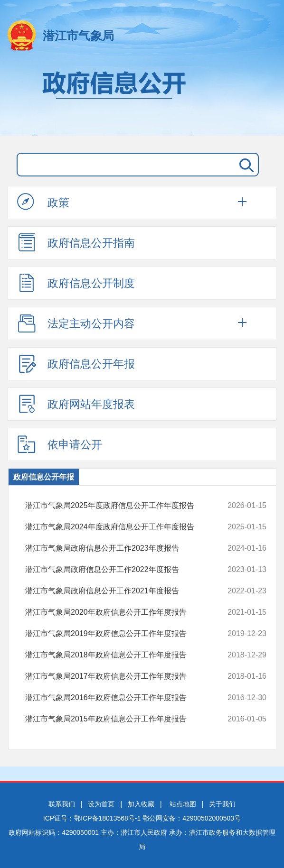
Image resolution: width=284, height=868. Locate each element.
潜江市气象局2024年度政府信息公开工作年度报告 (124, 527)
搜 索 (245, 165)
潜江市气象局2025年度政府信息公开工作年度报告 (124, 506)
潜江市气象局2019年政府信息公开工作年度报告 (124, 634)
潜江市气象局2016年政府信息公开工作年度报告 (124, 698)
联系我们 (62, 804)
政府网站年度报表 (76, 404)
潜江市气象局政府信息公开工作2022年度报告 (124, 570)
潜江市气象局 (78, 36)
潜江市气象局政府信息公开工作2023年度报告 (124, 548)
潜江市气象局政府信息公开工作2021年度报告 (124, 591)
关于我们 (222, 804)
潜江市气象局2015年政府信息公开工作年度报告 (124, 719)
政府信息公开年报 (76, 363)
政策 (43, 202)
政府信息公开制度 (76, 283)
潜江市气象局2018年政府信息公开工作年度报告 (124, 655)
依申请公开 (60, 444)
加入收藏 (141, 804)
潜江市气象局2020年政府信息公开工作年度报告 (124, 612)
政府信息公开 (142, 99)
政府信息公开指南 (76, 242)
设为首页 (101, 804)
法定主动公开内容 (76, 323)
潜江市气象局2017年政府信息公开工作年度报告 (124, 676)
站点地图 (183, 804)
